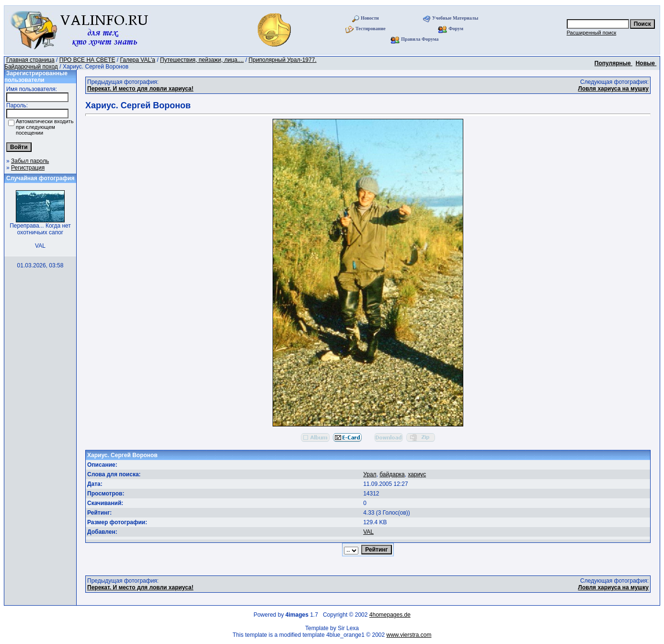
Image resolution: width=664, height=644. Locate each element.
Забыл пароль (30, 161)
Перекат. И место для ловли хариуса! (140, 89)
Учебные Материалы (455, 18)
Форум (456, 29)
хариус (417, 474)
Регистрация (28, 168)
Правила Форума (420, 39)
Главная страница (30, 60)
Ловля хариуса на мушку (613, 89)
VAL (368, 532)
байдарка (392, 474)
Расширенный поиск (592, 33)
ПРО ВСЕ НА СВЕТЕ (87, 60)
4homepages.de (390, 615)
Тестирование (371, 29)
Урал (370, 474)
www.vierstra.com (409, 635)
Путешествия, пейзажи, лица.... (202, 60)
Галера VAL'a (137, 60)
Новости (370, 18)
